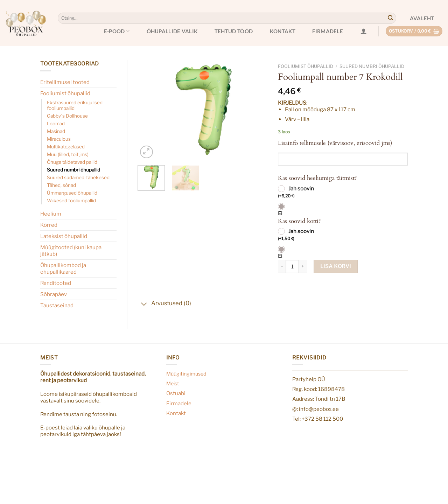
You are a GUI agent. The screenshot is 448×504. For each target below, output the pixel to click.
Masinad (56, 131)
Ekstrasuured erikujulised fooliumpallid (75, 105)
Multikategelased (66, 147)
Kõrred (49, 225)
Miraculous (59, 139)
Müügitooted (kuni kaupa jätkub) (71, 251)
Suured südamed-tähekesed (78, 177)
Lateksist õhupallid (64, 236)
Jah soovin (296, 192)
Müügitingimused (186, 374)
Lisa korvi (336, 266)
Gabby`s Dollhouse (67, 116)
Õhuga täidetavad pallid (72, 162)
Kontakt (283, 31)
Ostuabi (176, 393)
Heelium (51, 214)
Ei (280, 213)
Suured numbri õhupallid (73, 170)
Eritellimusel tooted (65, 82)
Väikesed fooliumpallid (71, 201)
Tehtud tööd (234, 31)
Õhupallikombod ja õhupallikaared (63, 268)
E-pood (117, 31)
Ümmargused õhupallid (72, 193)
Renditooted (56, 283)
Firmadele (328, 31)
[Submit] (390, 18)
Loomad (56, 124)
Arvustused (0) (164, 304)
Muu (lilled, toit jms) (68, 154)
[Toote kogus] (292, 266)
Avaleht (422, 18)
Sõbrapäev (54, 294)
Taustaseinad (57, 305)
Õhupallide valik (172, 31)
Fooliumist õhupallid (65, 93)
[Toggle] (144, 305)
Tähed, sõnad (61, 185)
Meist (173, 384)
